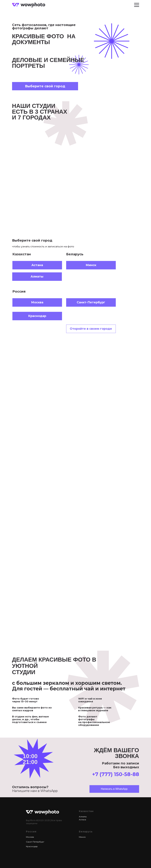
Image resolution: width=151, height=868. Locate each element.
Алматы (83, 817)
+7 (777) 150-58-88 (116, 774)
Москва (30, 837)
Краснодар (32, 846)
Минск (82, 837)
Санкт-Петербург (35, 842)
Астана (82, 820)
